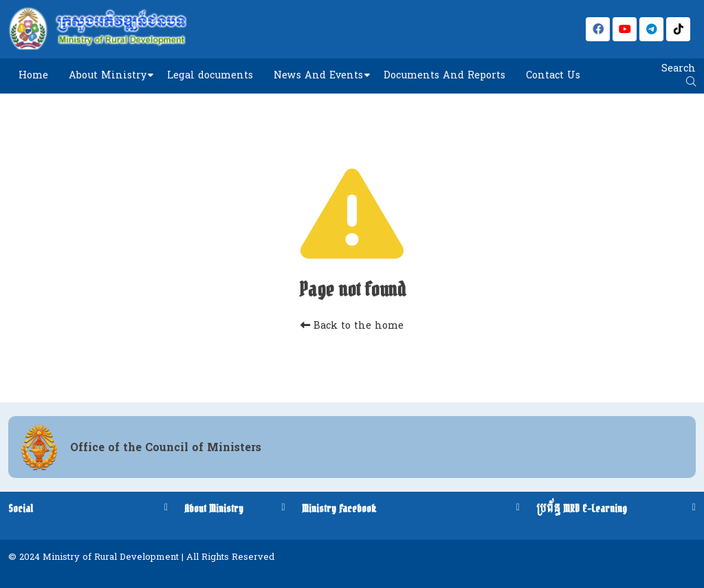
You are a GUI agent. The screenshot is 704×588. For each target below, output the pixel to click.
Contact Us (553, 75)
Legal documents (210, 75)
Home (33, 75)
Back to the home (352, 326)
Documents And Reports (444, 75)
